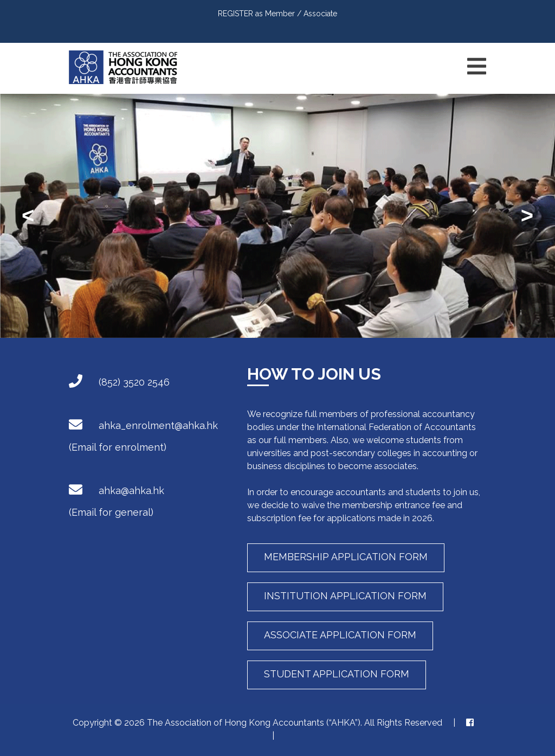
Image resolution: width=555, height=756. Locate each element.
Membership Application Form (346, 557)
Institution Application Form (345, 596)
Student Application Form (337, 674)
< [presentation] (28, 215)
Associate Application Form (340, 635)
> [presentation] (527, 215)
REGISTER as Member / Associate (277, 14)
